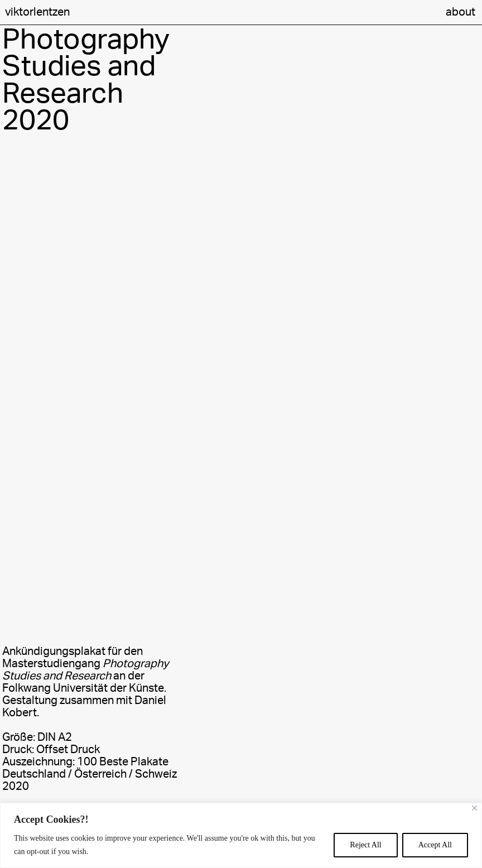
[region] (241, 835)
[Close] (474, 808)
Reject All (365, 845)
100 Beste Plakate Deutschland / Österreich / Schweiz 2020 (90, 774)
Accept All (435, 845)
